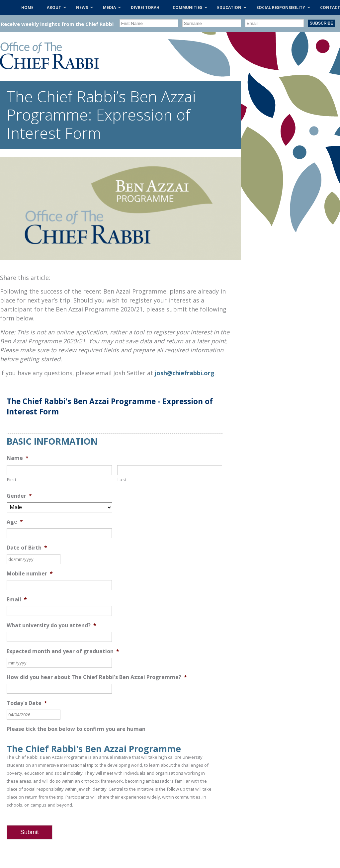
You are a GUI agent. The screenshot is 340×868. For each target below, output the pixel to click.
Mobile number (30, 574)
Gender (19, 496)
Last (122, 479)
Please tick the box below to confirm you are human (76, 729)
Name (18, 458)
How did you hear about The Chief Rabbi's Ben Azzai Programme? (97, 677)
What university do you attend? (51, 625)
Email (17, 600)
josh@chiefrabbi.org (185, 373)
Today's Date (27, 703)
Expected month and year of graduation (63, 651)
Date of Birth (27, 548)
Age (15, 522)
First (12, 479)
